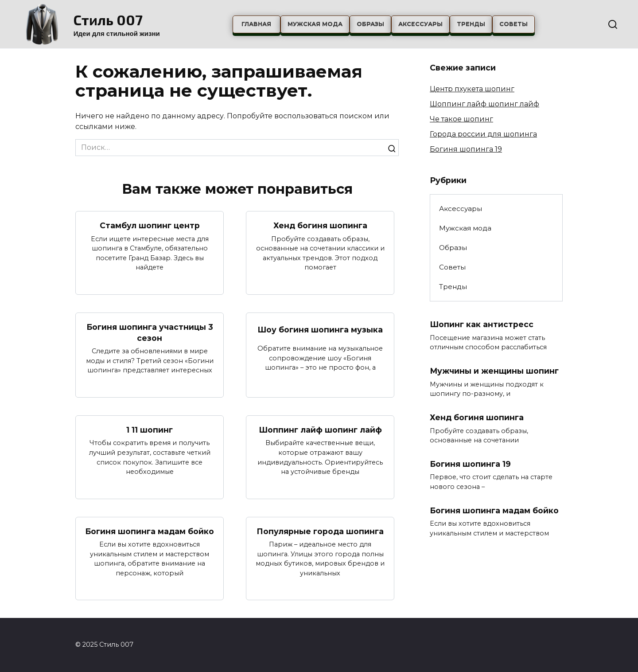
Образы (370, 24)
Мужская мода (315, 24)
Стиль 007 (108, 20)
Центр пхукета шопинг (472, 89)
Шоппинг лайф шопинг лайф (320, 430)
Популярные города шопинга (320, 531)
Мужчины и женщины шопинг (494, 371)
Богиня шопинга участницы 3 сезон (150, 332)
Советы (514, 24)
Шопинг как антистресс (482, 324)
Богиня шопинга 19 (466, 149)
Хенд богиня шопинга (320, 225)
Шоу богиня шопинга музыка (320, 330)
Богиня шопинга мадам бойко (150, 531)
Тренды (471, 24)
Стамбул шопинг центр (150, 225)
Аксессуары (420, 24)
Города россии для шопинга (483, 134)
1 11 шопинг (150, 430)
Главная (256, 24)
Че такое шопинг (461, 119)
